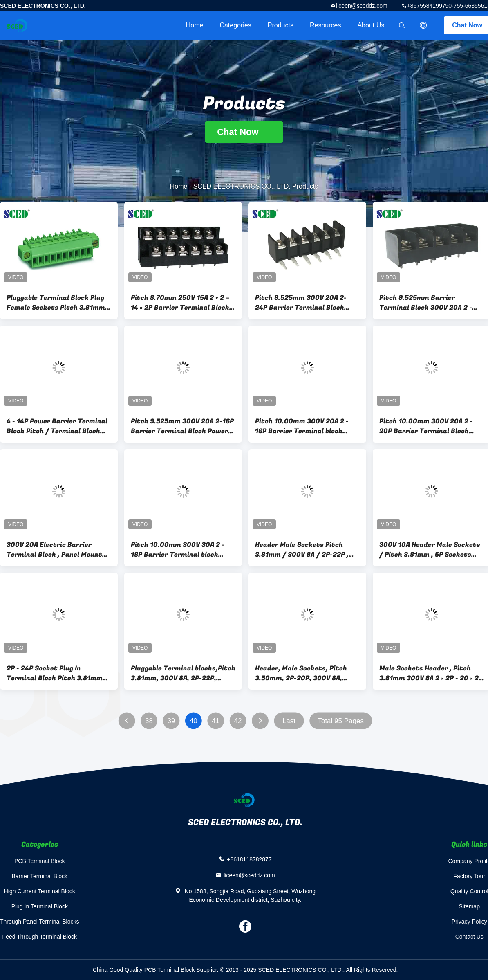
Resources (325, 25)
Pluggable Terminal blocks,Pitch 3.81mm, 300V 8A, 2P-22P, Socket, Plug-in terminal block (183, 673)
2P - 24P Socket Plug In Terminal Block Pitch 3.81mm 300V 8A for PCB (55, 673)
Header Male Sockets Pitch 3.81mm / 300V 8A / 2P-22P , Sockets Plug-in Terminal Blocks (302, 550)
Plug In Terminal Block (40, 906)
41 (216, 721)
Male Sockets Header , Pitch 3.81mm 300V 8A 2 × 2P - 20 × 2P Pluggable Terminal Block (431, 673)
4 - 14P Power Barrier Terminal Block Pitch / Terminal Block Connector (57, 426)
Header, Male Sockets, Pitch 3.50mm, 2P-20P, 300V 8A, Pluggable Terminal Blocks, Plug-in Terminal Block (301, 673)
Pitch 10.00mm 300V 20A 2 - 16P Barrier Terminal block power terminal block (302, 426)
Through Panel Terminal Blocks (40, 922)
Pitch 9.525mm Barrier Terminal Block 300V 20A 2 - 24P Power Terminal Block (426, 303)
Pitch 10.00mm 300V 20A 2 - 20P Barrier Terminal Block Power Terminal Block (426, 426)
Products (281, 25)
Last (289, 721)
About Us (371, 25)
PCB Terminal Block (39, 861)
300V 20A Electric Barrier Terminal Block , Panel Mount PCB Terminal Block (54, 550)
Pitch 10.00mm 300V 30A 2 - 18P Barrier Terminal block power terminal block (178, 550)
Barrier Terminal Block (39, 876)
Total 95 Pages (340, 721)
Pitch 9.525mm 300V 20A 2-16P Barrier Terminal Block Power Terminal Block (182, 426)
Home (195, 25)
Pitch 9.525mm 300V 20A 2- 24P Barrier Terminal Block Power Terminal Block (301, 303)
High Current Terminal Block (40, 891)
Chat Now (244, 132)
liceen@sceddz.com (362, 6)
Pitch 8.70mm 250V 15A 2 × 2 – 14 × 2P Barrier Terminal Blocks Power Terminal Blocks (182, 303)
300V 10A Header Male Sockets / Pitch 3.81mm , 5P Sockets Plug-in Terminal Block (430, 550)
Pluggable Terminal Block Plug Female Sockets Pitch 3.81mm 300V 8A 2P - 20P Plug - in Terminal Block (56, 303)
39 (171, 721)
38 (149, 721)
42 (238, 721)
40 (194, 721)
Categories (235, 25)
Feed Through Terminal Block (40, 937)
